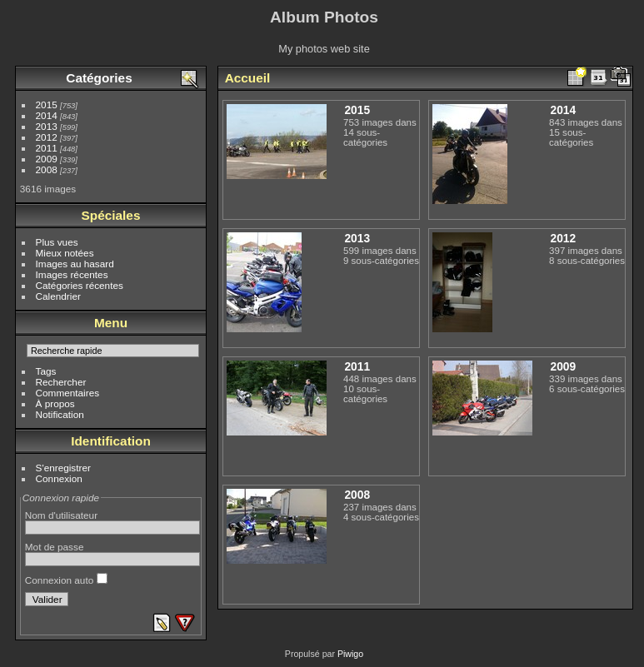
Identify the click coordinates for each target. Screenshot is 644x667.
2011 (47, 148)
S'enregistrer (63, 468)
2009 (47, 159)
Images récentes (72, 274)
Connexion (59, 478)
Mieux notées (65, 253)
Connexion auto (66, 580)
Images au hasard (75, 264)
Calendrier (58, 296)
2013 (47, 126)
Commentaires (68, 393)
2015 (47, 105)
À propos (55, 403)
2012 (47, 137)
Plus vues (57, 242)
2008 (47, 169)
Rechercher (61, 382)
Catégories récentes (80, 285)
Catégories (99, 78)
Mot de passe (55, 547)
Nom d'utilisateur (61, 515)
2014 (47, 115)
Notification (60, 414)
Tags (46, 371)
